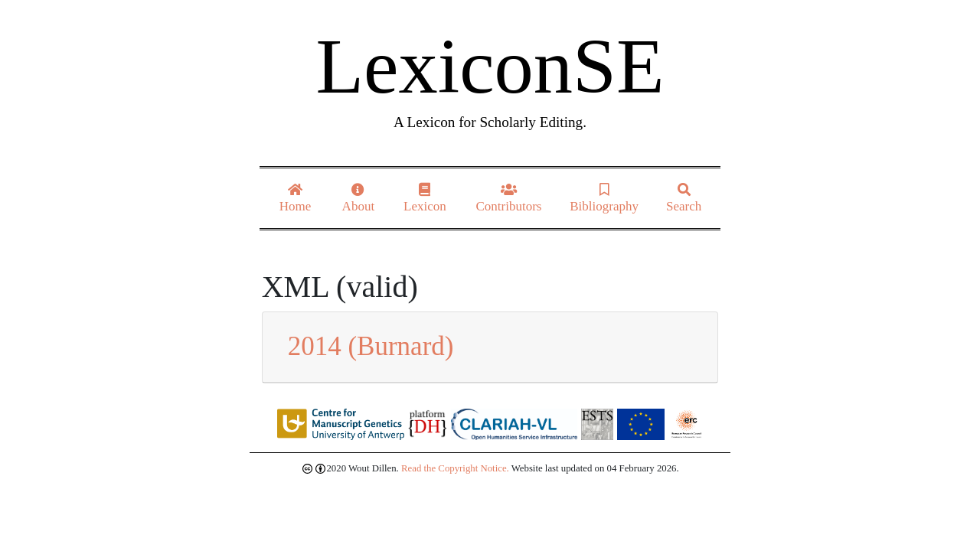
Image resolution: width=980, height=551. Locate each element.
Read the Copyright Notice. (455, 468)
